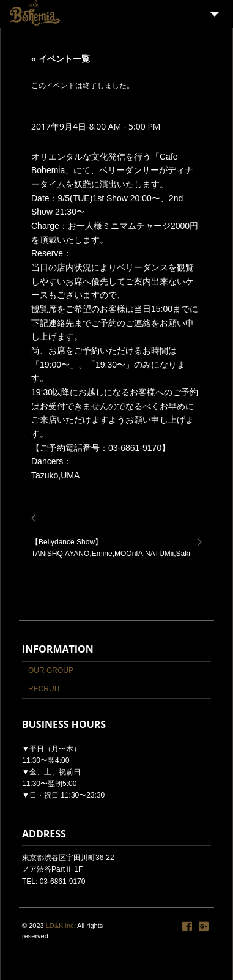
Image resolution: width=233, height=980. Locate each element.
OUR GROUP (51, 670)
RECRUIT (44, 689)
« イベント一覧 (61, 59)
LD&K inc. (61, 926)
